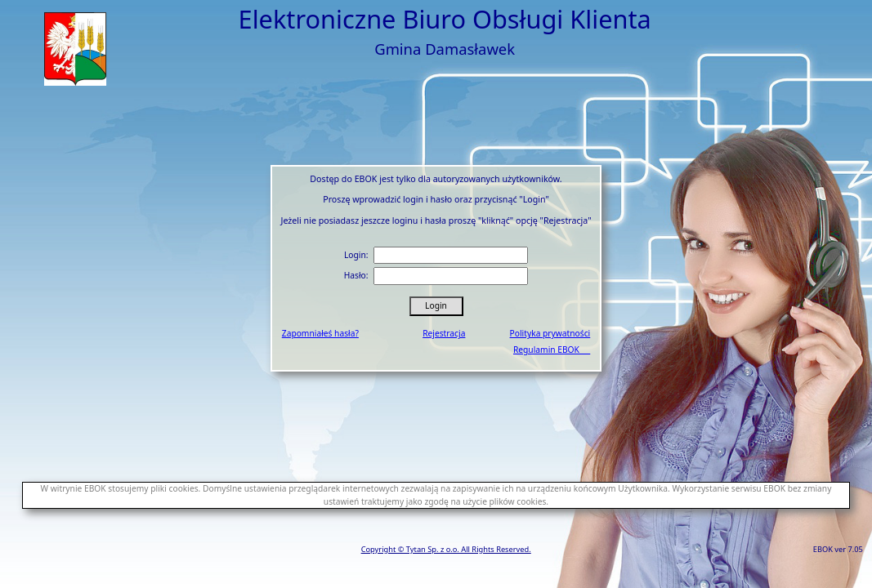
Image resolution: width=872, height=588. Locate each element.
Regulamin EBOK (552, 350)
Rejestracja (444, 333)
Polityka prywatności (550, 333)
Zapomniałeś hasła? (320, 333)
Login (436, 305)
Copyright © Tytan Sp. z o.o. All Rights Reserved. (446, 549)
